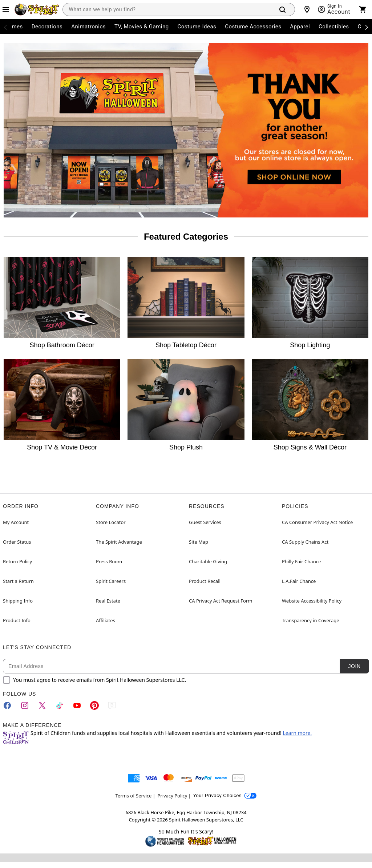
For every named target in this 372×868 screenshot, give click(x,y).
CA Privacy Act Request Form (221, 601)
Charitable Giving (208, 561)
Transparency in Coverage (311, 620)
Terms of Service (134, 796)
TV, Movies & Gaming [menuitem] (142, 27)
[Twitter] (42, 705)
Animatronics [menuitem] (88, 27)
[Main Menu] (6, 9)
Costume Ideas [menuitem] (197, 27)
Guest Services (205, 522)
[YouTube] (77, 705)
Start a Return (18, 581)
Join (354, 666)
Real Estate (108, 601)
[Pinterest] (94, 705)
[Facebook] (7, 705)
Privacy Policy (172, 796)
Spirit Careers (111, 581)
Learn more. (297, 733)
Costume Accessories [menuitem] (253, 27)
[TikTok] (60, 705)
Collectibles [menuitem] (334, 27)
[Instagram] (25, 705)
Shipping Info (18, 601)
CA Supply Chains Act (305, 542)
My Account (16, 522)
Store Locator (111, 522)
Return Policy (17, 561)
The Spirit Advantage (119, 542)
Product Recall (205, 581)
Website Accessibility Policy (312, 601)
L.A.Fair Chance (299, 581)
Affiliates (106, 620)
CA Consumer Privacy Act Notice (317, 522)
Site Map (199, 542)
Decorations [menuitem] (47, 27)
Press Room (109, 561)
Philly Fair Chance (301, 561)
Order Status (17, 542)
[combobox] (167, 9)
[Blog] (112, 705)
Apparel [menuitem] (300, 27)
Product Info (17, 620)
